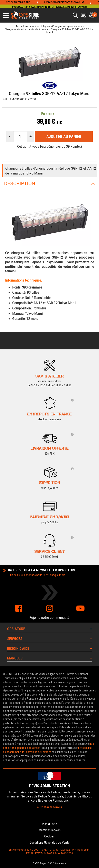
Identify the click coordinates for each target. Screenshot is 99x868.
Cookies (49, 836)
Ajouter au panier (64, 137)
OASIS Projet (39, 863)
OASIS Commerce (57, 863)
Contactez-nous (49, 807)
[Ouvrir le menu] (6, 15)
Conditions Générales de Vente (50, 842)
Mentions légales (50, 830)
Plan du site (49, 824)
